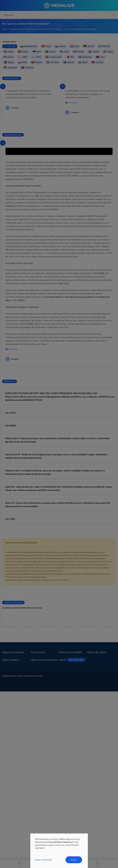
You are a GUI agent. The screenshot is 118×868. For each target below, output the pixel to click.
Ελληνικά (104, 46)
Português (10, 46)
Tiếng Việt (27, 68)
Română (37, 62)
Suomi (64, 52)
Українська (10, 68)
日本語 (23, 57)
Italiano (9, 57)
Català (46, 46)
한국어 (36, 57)
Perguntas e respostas (13, 652)
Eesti (37, 52)
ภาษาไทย (97, 62)
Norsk (100, 57)
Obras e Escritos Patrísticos (44, 660)
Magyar (108, 52)
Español (23, 52)
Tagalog (9, 62)
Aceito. (74, 860)
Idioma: (72, 660)
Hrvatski (94, 52)
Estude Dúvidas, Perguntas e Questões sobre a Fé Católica (36, 29)
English (9, 52)
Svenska (69, 62)
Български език (29, 46)
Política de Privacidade (70, 652)
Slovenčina (53, 62)
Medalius (15, 108)
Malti (70, 57)
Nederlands (85, 57)
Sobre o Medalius (11, 660)
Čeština (60, 46)
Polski (23, 62)
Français (79, 52)
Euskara (50, 52)
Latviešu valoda (53, 57)
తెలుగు (83, 62)
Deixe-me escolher (43, 860)
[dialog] (59, 851)
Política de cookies (97, 652)
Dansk (74, 46)
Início (4, 29)
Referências (71, 103)
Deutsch (89, 46)
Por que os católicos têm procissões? (81, 29)
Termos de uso (38, 652)
